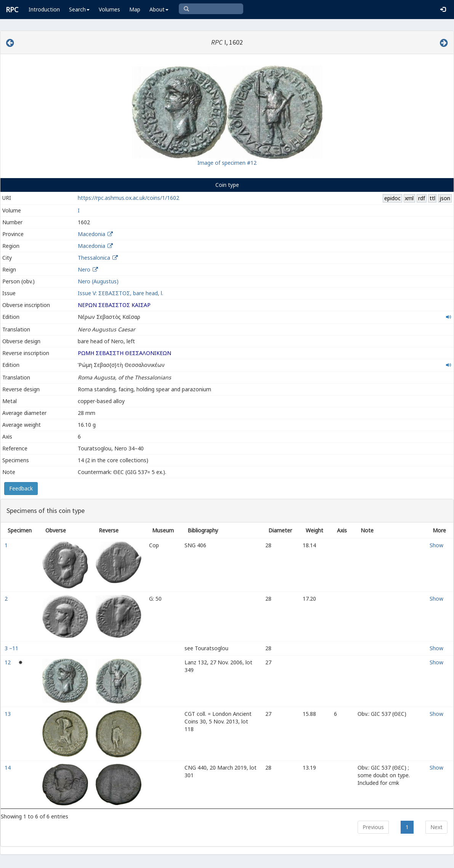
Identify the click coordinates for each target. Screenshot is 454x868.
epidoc (392, 198)
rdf (422, 198)
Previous (373, 827)
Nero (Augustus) (98, 281)
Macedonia (91, 234)
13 (8, 714)
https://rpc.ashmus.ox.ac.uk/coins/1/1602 (128, 198)
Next (436, 827)
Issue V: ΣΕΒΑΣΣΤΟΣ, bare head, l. (120, 293)
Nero (84, 269)
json (445, 198)
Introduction (44, 9)
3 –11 (12, 648)
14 (8, 768)
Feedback (21, 488)
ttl (432, 198)
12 (8, 662)
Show (436, 545)
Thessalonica (94, 258)
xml (409, 198)
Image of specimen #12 (227, 163)
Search (79, 9)
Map (135, 9)
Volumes (109, 9)
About (159, 9)
